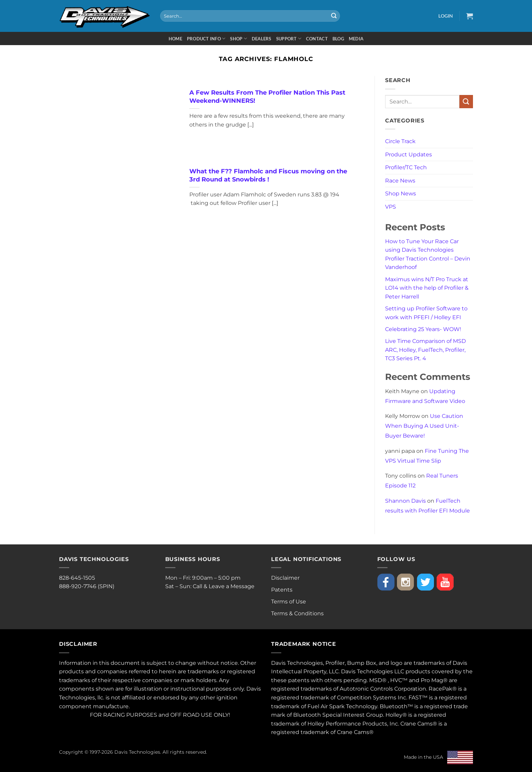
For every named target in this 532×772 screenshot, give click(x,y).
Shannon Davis (405, 501)
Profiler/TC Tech (406, 167)
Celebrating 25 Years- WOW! (423, 329)
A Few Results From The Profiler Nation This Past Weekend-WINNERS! (267, 96)
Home (175, 39)
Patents (282, 590)
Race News (400, 181)
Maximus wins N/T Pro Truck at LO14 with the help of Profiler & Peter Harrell (427, 288)
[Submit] (334, 16)
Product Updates (408, 155)
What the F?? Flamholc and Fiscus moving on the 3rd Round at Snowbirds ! (268, 175)
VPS (391, 207)
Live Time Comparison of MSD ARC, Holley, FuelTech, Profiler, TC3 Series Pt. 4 (425, 350)
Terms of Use (289, 602)
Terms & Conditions (297, 613)
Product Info (206, 38)
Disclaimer (285, 578)
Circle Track (400, 141)
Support (289, 38)
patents (299, 680)
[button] (446, 16)
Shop (238, 38)
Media (356, 39)
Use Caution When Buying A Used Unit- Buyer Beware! (424, 426)
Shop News (401, 194)
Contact (317, 39)
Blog (338, 39)
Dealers (262, 39)
